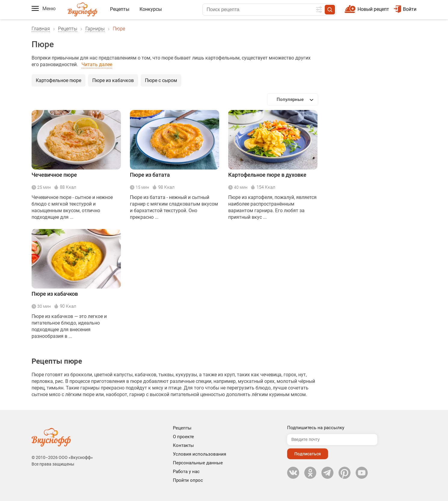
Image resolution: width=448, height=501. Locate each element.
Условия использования (199, 454)
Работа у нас (186, 472)
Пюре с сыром (161, 80)
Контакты (183, 445)
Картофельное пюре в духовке (267, 175)
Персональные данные (198, 463)
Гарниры (95, 29)
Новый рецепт (373, 9)
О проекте (183, 437)
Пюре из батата (150, 175)
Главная (41, 29)
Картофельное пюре (58, 80)
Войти (405, 9)
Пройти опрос (188, 480)
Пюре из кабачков (113, 80)
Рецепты (120, 9)
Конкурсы (151, 9)
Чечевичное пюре (54, 175)
